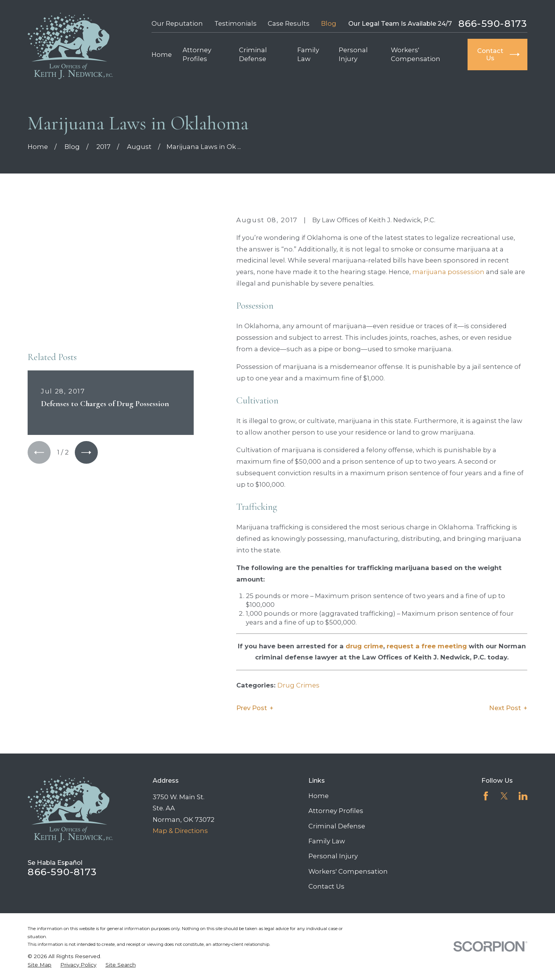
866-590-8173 (493, 24)
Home (319, 796)
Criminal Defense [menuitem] (253, 54)
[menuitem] (40, 965)
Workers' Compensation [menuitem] (416, 54)
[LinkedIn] (523, 796)
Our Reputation (177, 23)
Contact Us (326, 886)
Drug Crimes (298, 685)
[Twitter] (504, 796)
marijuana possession (448, 272)
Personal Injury (333, 856)
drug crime (364, 646)
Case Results (289, 23)
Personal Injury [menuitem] (353, 54)
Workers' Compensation (348, 871)
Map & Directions (180, 831)
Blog (329, 23)
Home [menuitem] (162, 55)
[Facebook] (486, 796)
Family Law (327, 841)
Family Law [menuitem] (308, 54)
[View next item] (86, 342)
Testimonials (236, 23)
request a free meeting (427, 646)
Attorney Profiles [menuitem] (197, 54)
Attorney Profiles (336, 811)
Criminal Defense (337, 826)
